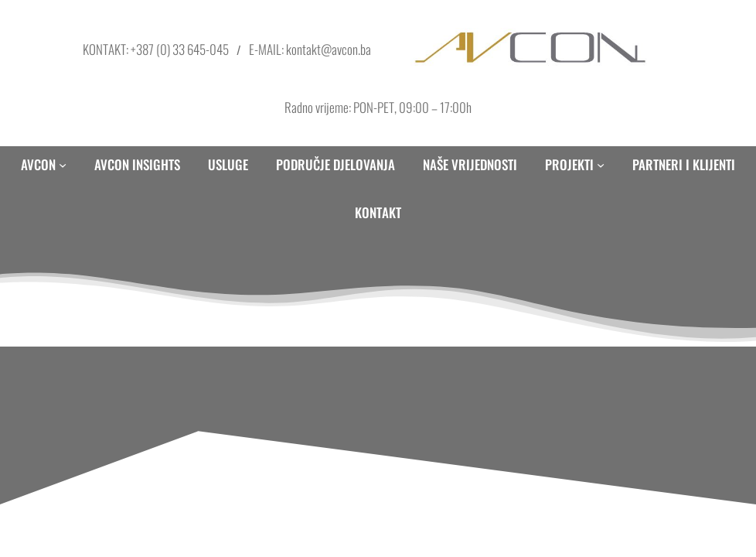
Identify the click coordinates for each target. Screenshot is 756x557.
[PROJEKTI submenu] (601, 165)
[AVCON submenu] (63, 165)
